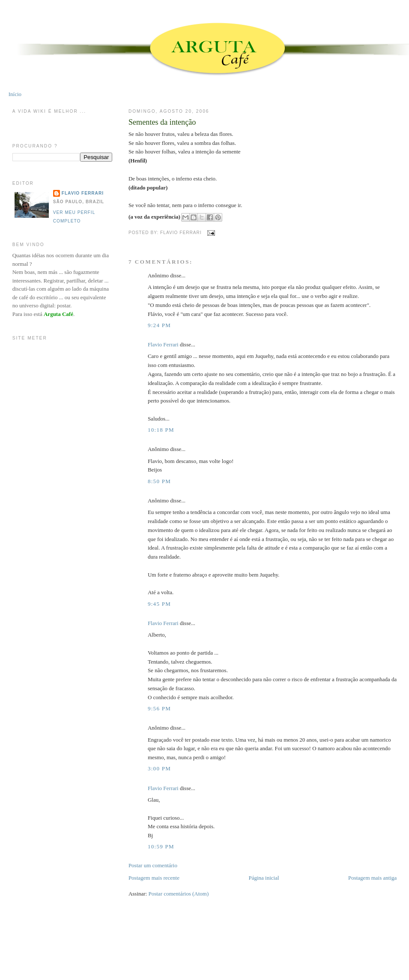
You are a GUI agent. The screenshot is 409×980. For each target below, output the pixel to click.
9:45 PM (159, 604)
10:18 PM (161, 430)
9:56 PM (159, 708)
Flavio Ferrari (163, 344)
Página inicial (264, 878)
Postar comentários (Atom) (178, 894)
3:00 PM (159, 768)
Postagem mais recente (154, 878)
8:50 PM (159, 481)
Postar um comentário (153, 865)
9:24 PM (159, 325)
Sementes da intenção (162, 122)
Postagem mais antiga (372, 878)
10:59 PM (161, 846)
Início (15, 94)
